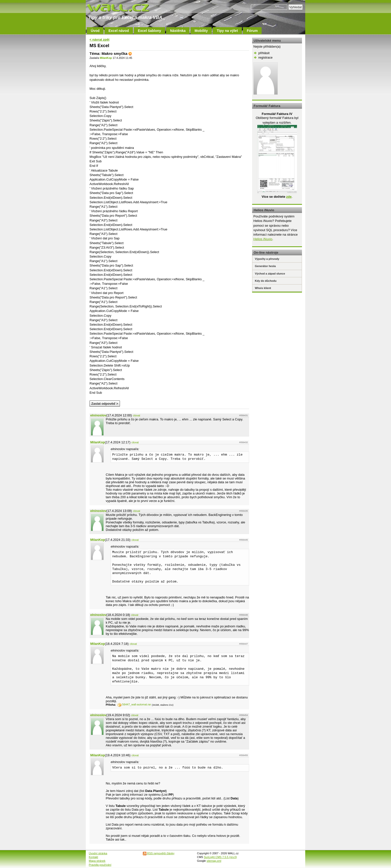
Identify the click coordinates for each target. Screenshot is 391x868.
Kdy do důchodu (266, 281)
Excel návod (119, 31)
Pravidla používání (100, 865)
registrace (265, 57)
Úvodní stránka (98, 853)
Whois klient (263, 288)
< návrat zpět (99, 40)
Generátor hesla (265, 266)
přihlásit (264, 53)
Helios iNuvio (263, 239)
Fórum (252, 31)
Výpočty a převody (267, 259)
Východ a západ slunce (270, 274)
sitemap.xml (214, 861)
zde (289, 197)
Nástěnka (178, 31)
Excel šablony (149, 31)
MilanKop (106, 58)
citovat (137, 416)
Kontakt (93, 857)
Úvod (95, 31)
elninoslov (98, 415)
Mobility (201, 31)
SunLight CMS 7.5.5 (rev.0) (220, 857)
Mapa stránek (97, 861)
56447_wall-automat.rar (134, 704)
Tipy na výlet (227, 31)
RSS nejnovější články (159, 853)
